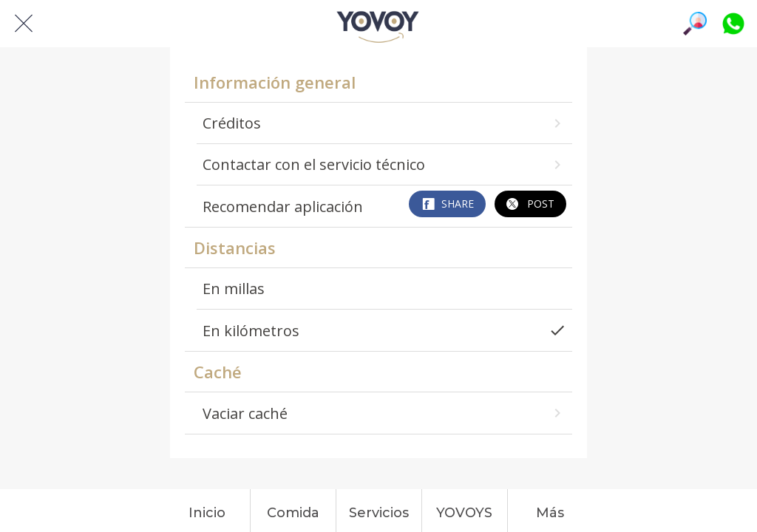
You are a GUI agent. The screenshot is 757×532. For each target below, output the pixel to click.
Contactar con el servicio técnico (384, 164)
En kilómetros (384, 331)
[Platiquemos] (733, 24)
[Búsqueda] (695, 24)
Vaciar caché (384, 413)
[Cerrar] (24, 24)
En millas (234, 289)
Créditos (384, 123)
